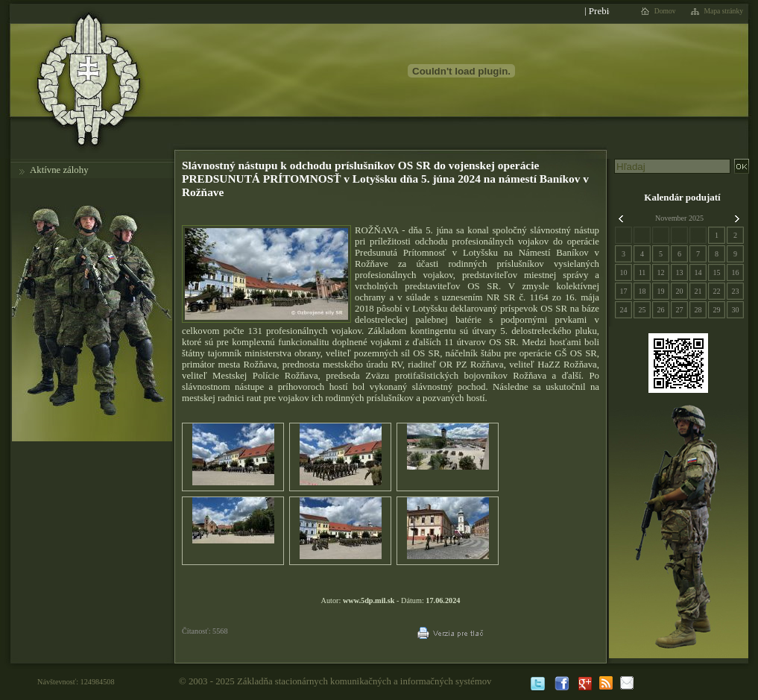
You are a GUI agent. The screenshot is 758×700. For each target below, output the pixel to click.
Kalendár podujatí (682, 197)
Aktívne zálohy (59, 170)
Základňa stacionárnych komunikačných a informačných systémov (364, 681)
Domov (665, 11)
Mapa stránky (724, 11)
